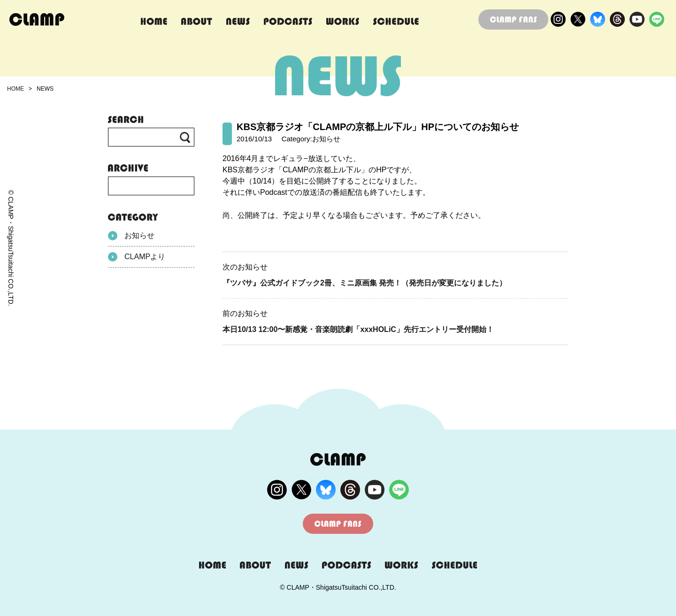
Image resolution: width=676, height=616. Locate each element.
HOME (15, 89)
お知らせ (131, 236)
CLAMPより (137, 257)
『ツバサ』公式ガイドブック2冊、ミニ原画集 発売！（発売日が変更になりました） (365, 283)
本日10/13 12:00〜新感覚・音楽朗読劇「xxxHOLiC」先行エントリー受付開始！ (358, 329)
